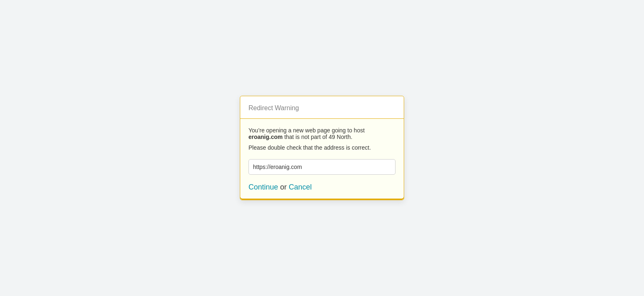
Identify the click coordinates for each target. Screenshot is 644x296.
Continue (263, 187)
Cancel (300, 187)
